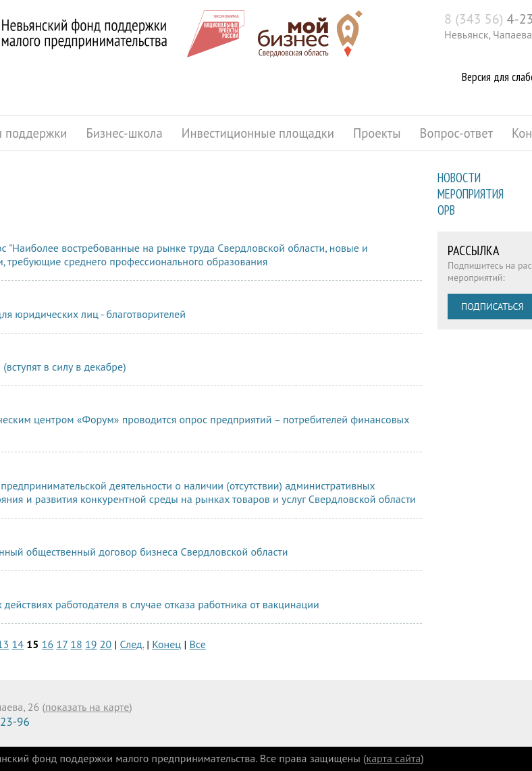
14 (18, 644)
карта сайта (394, 758)
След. (132, 644)
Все (198, 644)
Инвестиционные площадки (258, 133)
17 (62, 644)
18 (76, 644)
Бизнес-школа (124, 133)
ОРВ (446, 210)
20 (106, 644)
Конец (166, 644)
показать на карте (87, 707)
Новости (459, 178)
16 (48, 644)
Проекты (377, 133)
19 (91, 644)
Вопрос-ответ (457, 133)
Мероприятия (471, 194)
